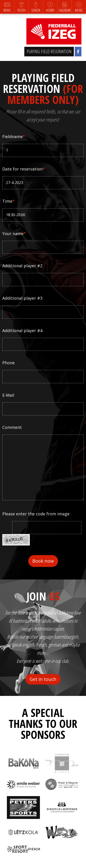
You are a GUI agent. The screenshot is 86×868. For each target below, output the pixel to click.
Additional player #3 (22, 298)
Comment (12, 427)
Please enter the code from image (36, 514)
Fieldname (14, 136)
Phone (8, 363)
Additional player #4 (22, 330)
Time (8, 201)
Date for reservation (24, 169)
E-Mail (8, 395)
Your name (14, 233)
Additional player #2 (22, 266)
